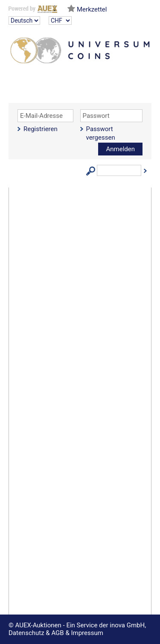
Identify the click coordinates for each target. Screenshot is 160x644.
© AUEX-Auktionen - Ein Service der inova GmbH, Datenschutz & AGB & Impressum (77, 629)
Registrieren (41, 129)
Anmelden (120, 149)
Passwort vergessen (101, 133)
